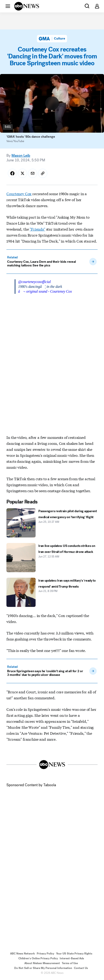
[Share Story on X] (22, 173)
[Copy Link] (43, 173)
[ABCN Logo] (27, 6)
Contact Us (81, 968)
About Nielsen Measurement (42, 963)
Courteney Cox (19, 193)
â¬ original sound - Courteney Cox (45, 291)
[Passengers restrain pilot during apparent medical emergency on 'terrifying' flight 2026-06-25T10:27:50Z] (52, 523)
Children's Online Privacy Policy (38, 958)
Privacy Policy (45, 954)
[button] (8, 6)
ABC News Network (22, 954)
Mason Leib (21, 156)
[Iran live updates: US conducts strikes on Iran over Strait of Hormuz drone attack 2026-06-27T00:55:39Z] (52, 558)
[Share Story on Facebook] (12, 173)
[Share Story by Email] (33, 173)
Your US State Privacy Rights (74, 954)
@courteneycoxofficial (34, 282)
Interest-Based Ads (72, 958)
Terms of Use (70, 963)
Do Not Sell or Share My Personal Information (43, 968)
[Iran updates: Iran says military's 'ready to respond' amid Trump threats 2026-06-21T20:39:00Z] (52, 592)
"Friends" (37, 229)
